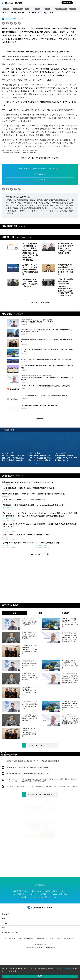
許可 (40, 976)
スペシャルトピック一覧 (40, 303)
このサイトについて (10, 955)
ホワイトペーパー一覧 (40, 573)
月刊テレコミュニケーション (11, 949)
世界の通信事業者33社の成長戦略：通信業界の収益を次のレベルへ (28, 793)
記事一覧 (40, 438)
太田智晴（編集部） (12, 19)
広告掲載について (29, 955)
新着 (3, 935)
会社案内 (20, 955)
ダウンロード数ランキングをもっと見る (40, 813)
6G (37, 9)
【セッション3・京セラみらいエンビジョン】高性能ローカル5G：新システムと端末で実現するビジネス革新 (41, 805)
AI (27, 9)
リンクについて (50, 955)
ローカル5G (18, 9)
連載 (3, 944)
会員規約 (59, 955)
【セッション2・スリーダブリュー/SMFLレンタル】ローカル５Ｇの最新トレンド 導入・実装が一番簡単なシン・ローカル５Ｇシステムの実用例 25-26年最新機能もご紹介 (42, 799)
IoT (48, 9)
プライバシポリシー (63, 969)
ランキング (5, 940)
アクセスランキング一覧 (35, 764)
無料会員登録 (67, 3)
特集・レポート (7, 931)
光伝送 (73, 9)
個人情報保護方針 (69, 955)
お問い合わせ (40, 955)
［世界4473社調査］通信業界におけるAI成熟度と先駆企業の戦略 (27, 786)
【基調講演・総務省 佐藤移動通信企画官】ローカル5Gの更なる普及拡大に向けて (32, 780)
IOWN (6, 9)
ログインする (40, 180)
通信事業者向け (61, 9)
